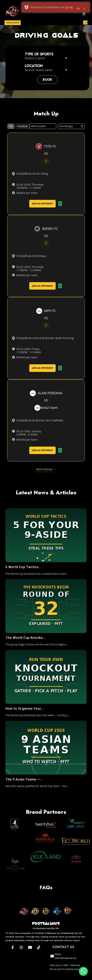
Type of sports (39, 54)
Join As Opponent (43, 204)
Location (34, 66)
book (47, 80)
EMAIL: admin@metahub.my (63, 956)
